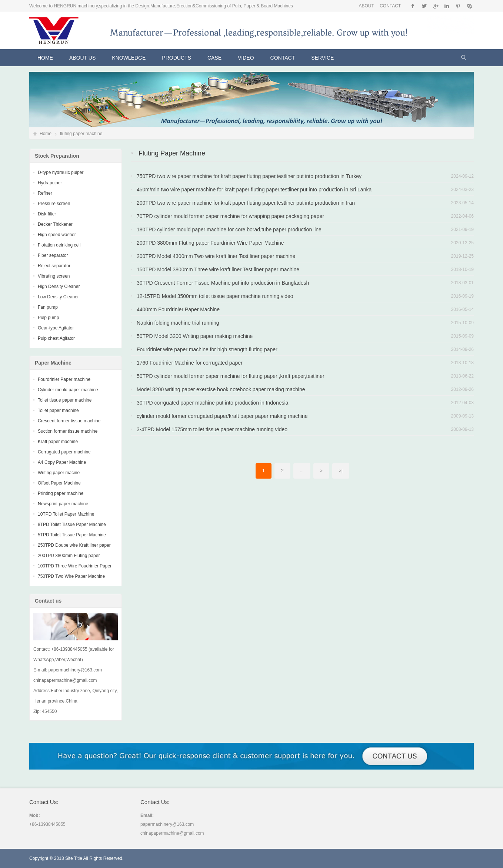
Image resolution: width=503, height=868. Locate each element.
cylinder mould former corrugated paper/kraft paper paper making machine (222, 416)
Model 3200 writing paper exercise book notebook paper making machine (221, 389)
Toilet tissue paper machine (65, 400)
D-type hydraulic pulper (61, 172)
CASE (214, 58)
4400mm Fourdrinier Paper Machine (178, 309)
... (302, 471)
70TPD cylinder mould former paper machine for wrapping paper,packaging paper (230, 216)
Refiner (45, 193)
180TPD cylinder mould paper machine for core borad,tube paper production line (229, 229)
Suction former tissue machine (68, 431)
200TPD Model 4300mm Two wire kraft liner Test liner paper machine (216, 256)
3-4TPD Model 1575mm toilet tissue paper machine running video (212, 429)
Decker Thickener (55, 224)
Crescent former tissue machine (69, 421)
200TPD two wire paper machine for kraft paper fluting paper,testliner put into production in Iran (246, 203)
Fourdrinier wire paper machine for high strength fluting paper (207, 349)
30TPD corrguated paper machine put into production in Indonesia (212, 403)
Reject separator (54, 266)
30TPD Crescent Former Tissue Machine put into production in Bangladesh (223, 283)
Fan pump (48, 307)
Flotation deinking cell (59, 245)
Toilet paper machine (58, 410)
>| (341, 471)
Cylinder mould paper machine (68, 390)
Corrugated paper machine (64, 452)
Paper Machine (53, 363)
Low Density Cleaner (58, 297)
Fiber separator (53, 255)
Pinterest (458, 6)
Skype (469, 6)
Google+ (435, 6)
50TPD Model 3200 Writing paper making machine (195, 336)
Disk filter (47, 214)
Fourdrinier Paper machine (64, 379)
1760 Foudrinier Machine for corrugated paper (190, 363)
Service (322, 58)
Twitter (424, 6)
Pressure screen (54, 204)
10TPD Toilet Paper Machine (66, 514)
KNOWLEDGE (129, 58)
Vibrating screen (54, 276)
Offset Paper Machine (59, 483)
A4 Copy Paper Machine (62, 462)
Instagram (447, 6)
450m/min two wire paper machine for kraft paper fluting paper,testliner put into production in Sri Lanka (254, 190)
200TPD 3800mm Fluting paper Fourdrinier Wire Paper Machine (210, 243)
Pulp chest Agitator (56, 338)
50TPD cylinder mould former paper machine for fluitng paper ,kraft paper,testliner (231, 376)
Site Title (74, 858)
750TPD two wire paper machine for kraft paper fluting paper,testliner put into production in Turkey (249, 176)
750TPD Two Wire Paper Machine (71, 576)
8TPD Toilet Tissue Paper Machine (72, 525)
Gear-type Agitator (56, 328)
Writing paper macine (59, 473)
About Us (82, 58)
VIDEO (246, 58)
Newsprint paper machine (63, 504)
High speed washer (57, 235)
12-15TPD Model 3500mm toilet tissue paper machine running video (215, 296)
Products (176, 58)
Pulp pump (48, 318)
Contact (283, 58)
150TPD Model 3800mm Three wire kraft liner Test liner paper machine (218, 269)
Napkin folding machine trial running (178, 323)
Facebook (413, 6)
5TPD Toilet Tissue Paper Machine (72, 535)
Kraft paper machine (58, 442)
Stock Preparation (57, 156)
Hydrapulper (50, 183)
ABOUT (366, 6)
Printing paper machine (61, 493)
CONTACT (390, 6)
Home (45, 58)
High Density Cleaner (59, 286)
